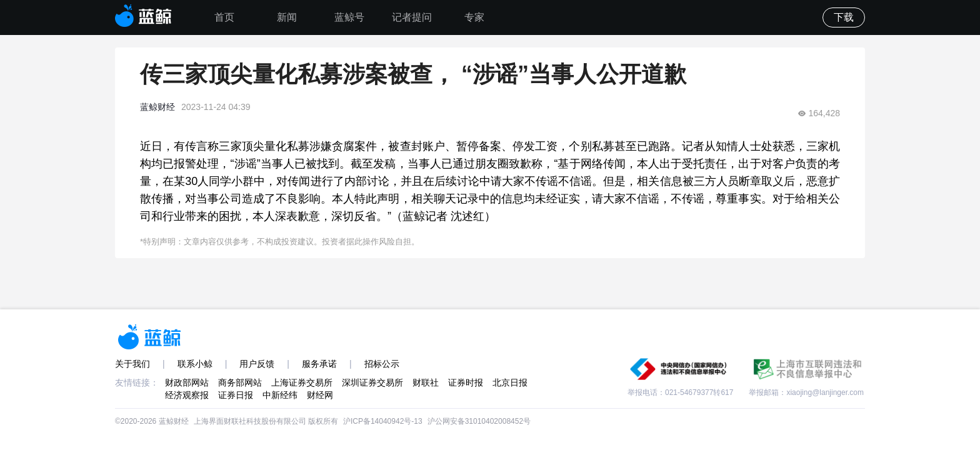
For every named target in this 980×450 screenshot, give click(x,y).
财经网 (320, 395)
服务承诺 (319, 364)
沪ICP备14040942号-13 (383, 421)
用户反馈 (257, 364)
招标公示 (382, 364)
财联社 (426, 382)
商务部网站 (240, 382)
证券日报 (236, 395)
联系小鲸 (195, 364)
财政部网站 (187, 382)
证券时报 (466, 382)
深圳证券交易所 (372, 382)
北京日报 (510, 382)
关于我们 (132, 364)
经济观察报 (187, 395)
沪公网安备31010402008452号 (479, 421)
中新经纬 (280, 395)
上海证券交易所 (302, 382)
